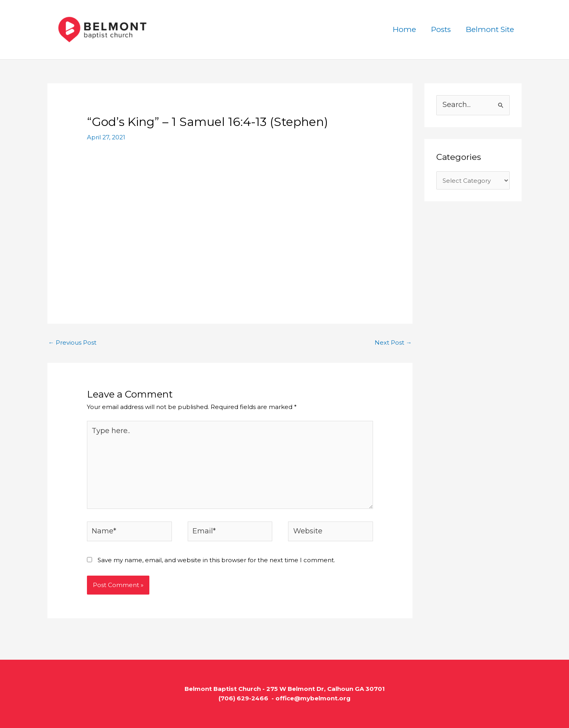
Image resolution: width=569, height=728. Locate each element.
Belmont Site (490, 29)
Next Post (393, 342)
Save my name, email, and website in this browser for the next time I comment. (216, 560)
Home (404, 29)
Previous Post (72, 342)
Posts (441, 29)
